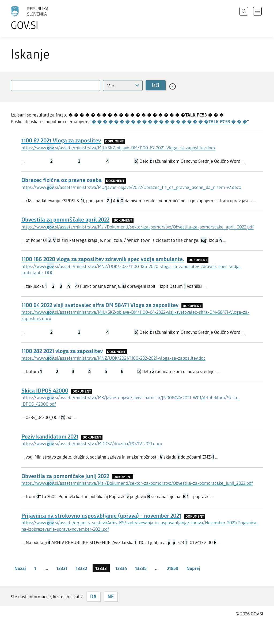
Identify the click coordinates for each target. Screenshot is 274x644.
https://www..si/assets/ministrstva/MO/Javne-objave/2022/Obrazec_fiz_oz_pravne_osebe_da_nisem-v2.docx (131, 187)
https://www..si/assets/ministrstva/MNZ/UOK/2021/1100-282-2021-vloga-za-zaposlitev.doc (113, 358)
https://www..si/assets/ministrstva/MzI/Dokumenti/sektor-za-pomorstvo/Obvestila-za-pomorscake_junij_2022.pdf (137, 483)
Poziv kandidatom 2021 (50, 436)
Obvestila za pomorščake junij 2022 (65, 476)
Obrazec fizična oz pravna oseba (62, 180)
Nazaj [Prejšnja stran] (20, 568)
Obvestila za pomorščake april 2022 (65, 219)
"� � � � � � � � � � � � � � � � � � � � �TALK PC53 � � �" (169, 121)
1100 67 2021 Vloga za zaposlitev (61, 140)
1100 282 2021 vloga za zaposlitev (62, 351)
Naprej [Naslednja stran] (193, 568)
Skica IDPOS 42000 (45, 390)
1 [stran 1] (35, 568)
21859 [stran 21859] (173, 568)
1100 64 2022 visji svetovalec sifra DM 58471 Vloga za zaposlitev (100, 305)
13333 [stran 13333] (101, 568)
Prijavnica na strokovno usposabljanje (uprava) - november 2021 (101, 515)
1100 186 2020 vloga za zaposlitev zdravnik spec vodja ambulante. (103, 259)
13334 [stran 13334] (121, 568)
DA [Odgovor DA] (93, 596)
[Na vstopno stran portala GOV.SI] (44, 18)
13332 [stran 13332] (81, 568)
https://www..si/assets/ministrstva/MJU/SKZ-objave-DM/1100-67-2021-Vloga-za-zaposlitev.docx (118, 148)
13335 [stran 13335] (141, 568)
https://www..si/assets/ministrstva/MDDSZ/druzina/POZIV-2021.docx (92, 444)
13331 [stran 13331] (62, 568)
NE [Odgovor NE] (111, 596)
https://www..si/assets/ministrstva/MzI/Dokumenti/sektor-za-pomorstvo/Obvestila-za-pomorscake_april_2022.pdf (138, 227)
